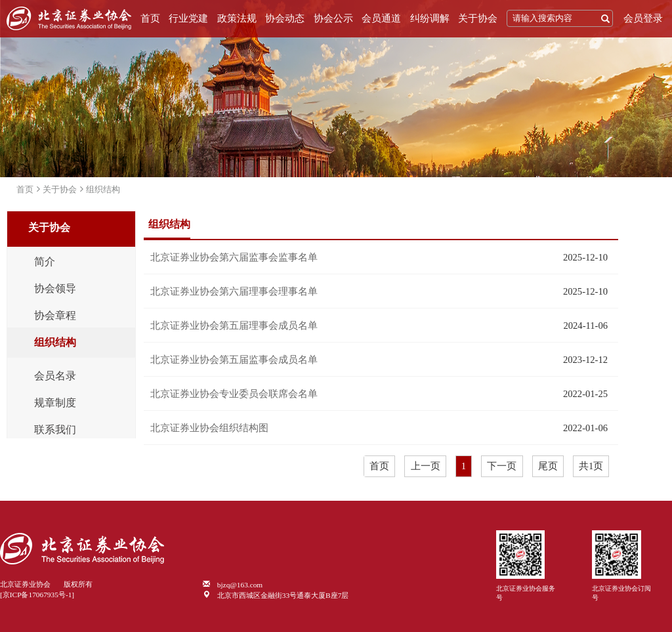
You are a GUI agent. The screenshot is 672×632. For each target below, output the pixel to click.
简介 (45, 262)
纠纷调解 (430, 18)
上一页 (426, 466)
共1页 (591, 466)
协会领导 (55, 289)
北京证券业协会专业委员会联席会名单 (234, 394)
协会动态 (285, 18)
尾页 (548, 466)
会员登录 (643, 18)
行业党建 (188, 18)
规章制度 (55, 403)
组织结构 (103, 189)
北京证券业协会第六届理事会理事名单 (234, 291)
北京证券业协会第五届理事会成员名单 (234, 326)
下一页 (502, 466)
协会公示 (333, 18)
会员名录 (55, 376)
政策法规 (237, 18)
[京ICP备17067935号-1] (37, 595)
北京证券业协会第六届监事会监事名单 (234, 257)
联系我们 (55, 430)
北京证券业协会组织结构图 (209, 428)
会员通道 (381, 18)
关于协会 (478, 18)
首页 (150, 18)
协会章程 (55, 316)
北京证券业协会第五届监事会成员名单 (234, 360)
